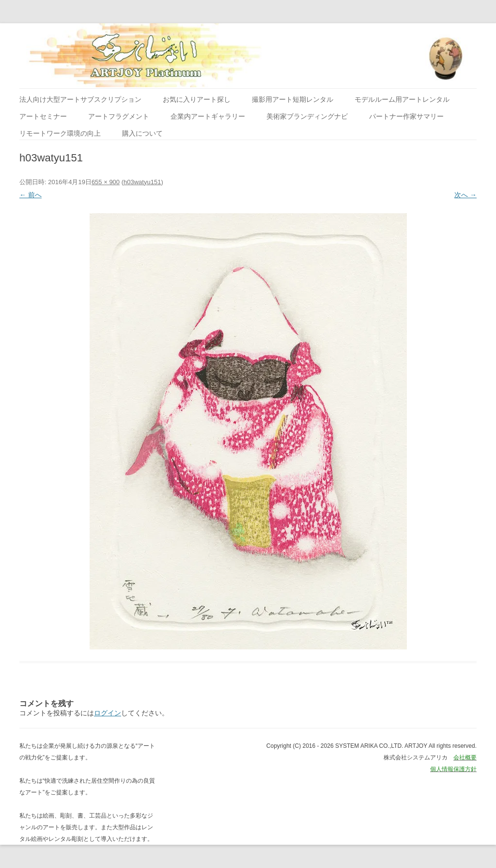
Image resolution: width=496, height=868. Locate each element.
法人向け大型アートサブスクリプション (80, 99)
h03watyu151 (142, 182)
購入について (142, 133)
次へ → (465, 195)
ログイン (108, 713)
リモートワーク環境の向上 (60, 133)
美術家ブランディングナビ (307, 116)
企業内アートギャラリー (208, 116)
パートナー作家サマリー (406, 116)
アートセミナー (43, 116)
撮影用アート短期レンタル (293, 99)
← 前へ (31, 195)
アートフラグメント (119, 116)
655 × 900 (106, 182)
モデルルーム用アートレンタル (402, 99)
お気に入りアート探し (197, 99)
